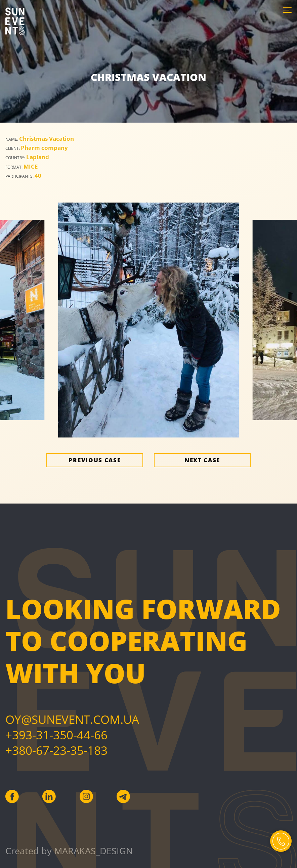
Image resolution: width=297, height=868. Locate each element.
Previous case (95, 460)
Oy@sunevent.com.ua (72, 719)
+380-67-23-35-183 (56, 750)
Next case (202, 460)
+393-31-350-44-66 (56, 735)
